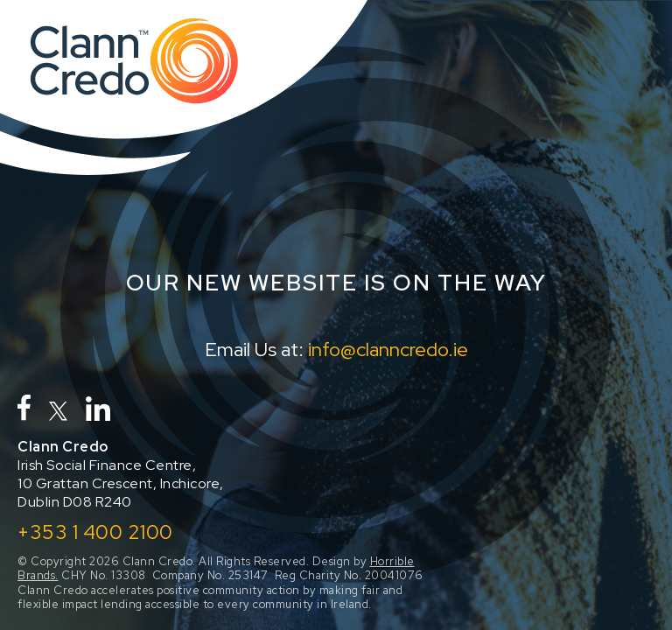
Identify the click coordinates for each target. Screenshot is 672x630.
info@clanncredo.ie (388, 350)
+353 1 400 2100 (95, 532)
